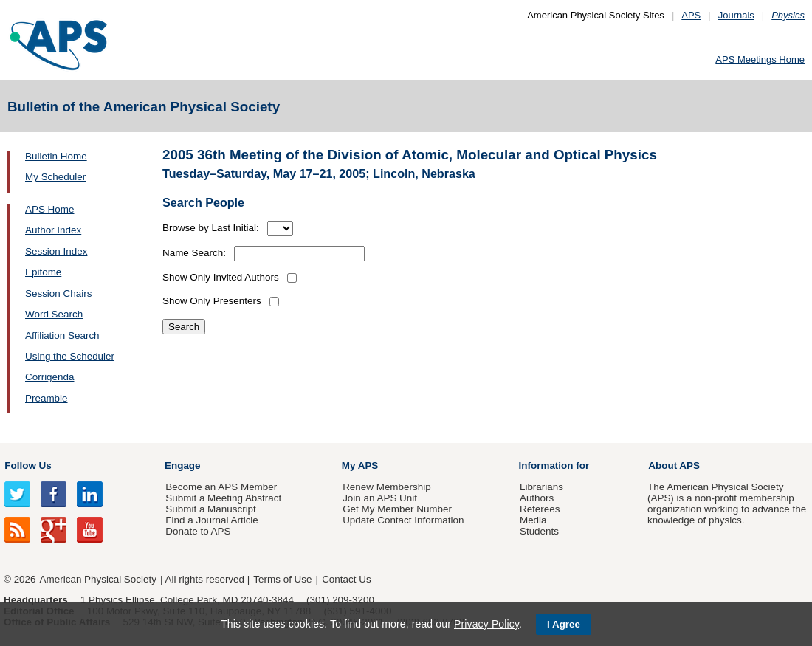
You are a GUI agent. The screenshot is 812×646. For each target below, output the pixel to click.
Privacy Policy (486, 624)
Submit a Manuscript (210, 509)
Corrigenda (49, 377)
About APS (674, 465)
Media (533, 520)
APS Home (49, 209)
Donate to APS (198, 531)
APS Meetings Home (760, 59)
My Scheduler (55, 177)
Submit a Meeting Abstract (223, 498)
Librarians (541, 487)
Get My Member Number (397, 509)
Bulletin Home (56, 156)
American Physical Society (98, 579)
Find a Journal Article (211, 520)
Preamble (47, 398)
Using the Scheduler (70, 356)
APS (691, 15)
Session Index (56, 251)
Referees (540, 509)
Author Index (53, 230)
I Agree (564, 624)
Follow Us (28, 465)
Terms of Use (282, 579)
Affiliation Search (62, 336)
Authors (537, 498)
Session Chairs (58, 293)
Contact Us (346, 579)
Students (539, 531)
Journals (736, 15)
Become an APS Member (221, 487)
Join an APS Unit (380, 498)
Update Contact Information (403, 520)
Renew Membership (387, 487)
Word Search (54, 314)
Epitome (43, 272)
